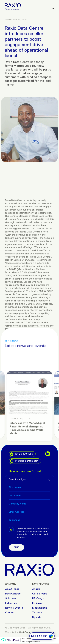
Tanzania (37, 612)
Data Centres (13, 594)
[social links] (48, 454)
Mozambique (40, 608)
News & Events (14, 608)
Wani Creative (26, 632)
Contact (10, 612)
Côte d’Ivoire (40, 594)
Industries (11, 603)
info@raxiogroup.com (24, 461)
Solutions (11, 598)
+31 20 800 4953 (21, 454)
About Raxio (12, 589)
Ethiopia (37, 603)
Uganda (37, 617)
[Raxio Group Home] (13, 6)
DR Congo (38, 598)
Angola (36, 589)
